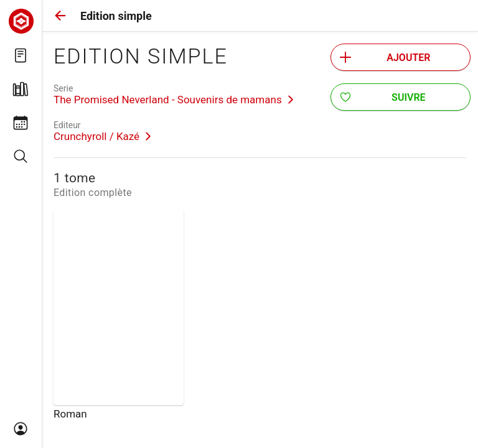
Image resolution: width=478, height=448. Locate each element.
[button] (60, 16)
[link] (174, 95)
